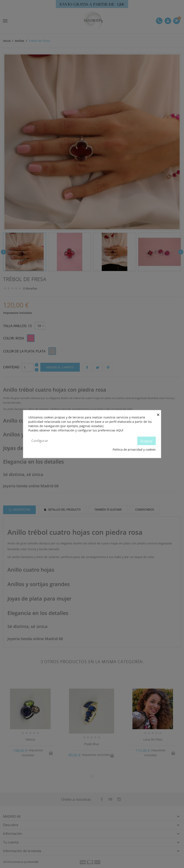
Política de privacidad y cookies (134, 450)
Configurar (40, 441)
